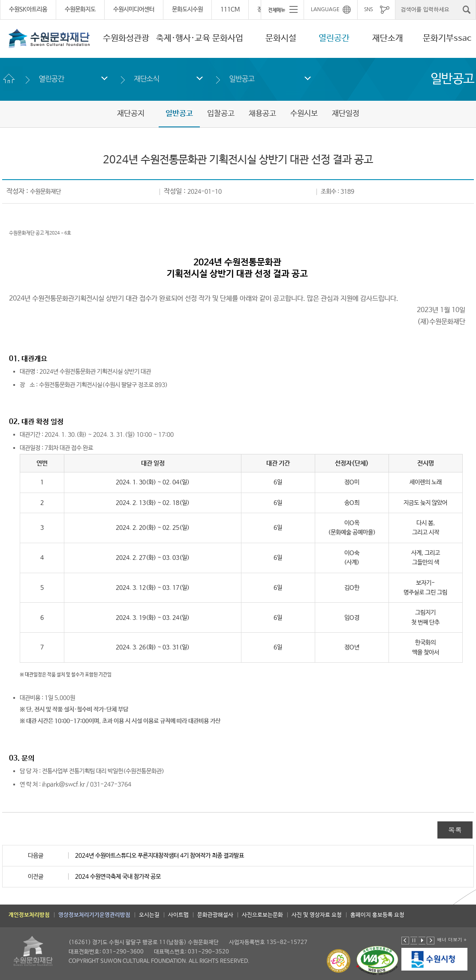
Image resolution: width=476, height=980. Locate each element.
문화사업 (228, 38)
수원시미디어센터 (134, 9)
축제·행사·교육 (183, 38)
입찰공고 (221, 114)
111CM (230, 9)
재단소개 (388, 38)
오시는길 (149, 915)
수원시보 (304, 114)
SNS (368, 9)
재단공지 (131, 114)
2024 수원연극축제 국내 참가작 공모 (118, 877)
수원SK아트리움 (28, 9)
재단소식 (146, 79)
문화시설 (281, 38)
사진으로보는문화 (262, 915)
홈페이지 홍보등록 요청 (377, 915)
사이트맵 (178, 915)
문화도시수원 (187, 9)
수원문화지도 (80, 9)
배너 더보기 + (452, 939)
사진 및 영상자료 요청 (317, 915)
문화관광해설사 (215, 915)
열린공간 (334, 38)
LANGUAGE (325, 9)
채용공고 (262, 114)
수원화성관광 (126, 38)
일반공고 (242, 79)
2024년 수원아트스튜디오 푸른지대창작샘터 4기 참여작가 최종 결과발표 (160, 856)
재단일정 (346, 114)
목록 (455, 830)
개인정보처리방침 (29, 915)
